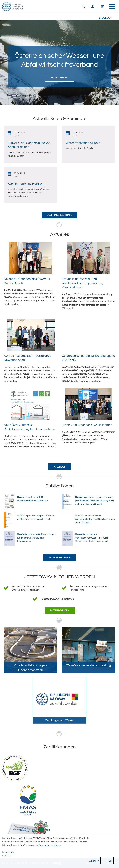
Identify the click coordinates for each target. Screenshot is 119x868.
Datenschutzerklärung (50, 845)
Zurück (107, 18)
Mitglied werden (60, 610)
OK (110, 861)
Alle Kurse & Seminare (60, 215)
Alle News (60, 467)
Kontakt (7, 855)
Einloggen (93, 7)
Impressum (8, 852)
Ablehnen (94, 861)
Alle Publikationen (59, 557)
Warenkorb (103, 7)
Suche (84, 7)
